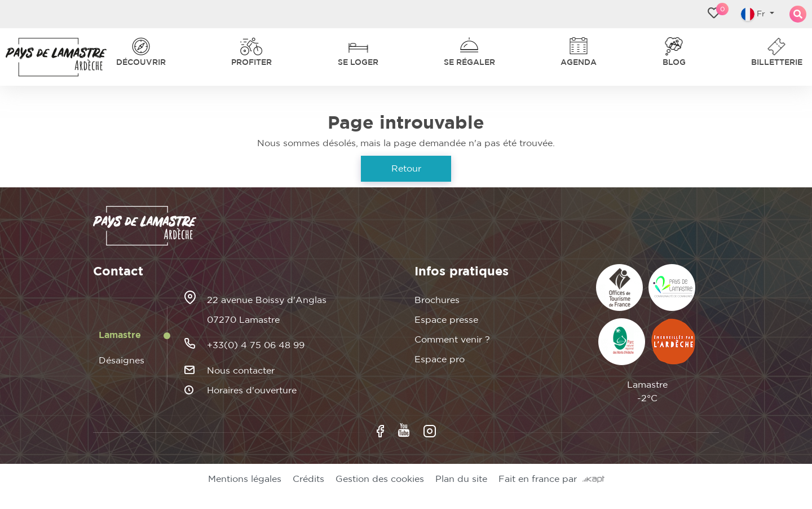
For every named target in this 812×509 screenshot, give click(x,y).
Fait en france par (551, 479)
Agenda (579, 63)
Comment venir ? (452, 340)
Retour (406, 169)
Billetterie (777, 63)
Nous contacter (241, 371)
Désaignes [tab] (122, 361)
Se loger (358, 63)
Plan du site (461, 479)
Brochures (437, 300)
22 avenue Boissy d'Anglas (267, 300)
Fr (754, 14)
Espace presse (446, 320)
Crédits (308, 479)
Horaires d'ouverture (252, 390)
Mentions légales (245, 479)
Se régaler (469, 63)
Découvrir (141, 63)
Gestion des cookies (380, 479)
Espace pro (440, 359)
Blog (674, 63)
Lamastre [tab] (120, 335)
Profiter (251, 63)
